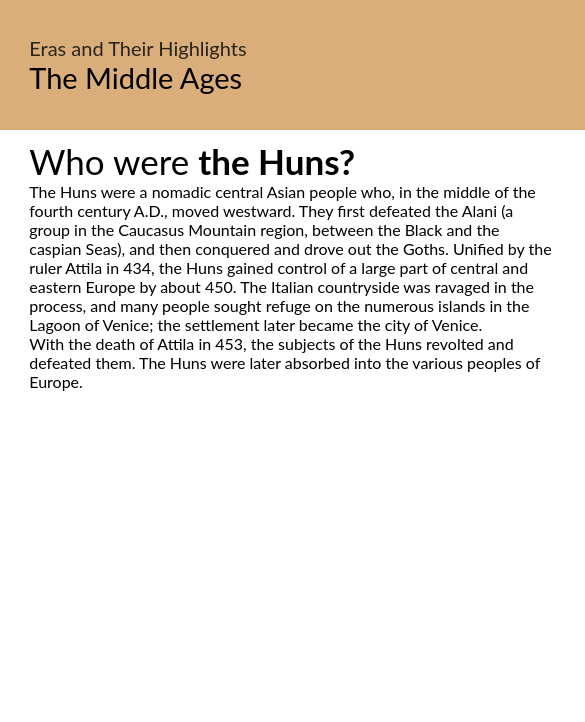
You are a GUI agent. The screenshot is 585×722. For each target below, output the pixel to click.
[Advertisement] (292, 579)
